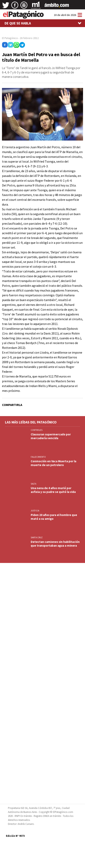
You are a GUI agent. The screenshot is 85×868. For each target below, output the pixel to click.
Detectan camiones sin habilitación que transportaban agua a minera (55, 544)
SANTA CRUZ (37, 537)
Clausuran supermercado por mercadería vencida (51, 436)
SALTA (33, 484)
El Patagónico (10, 38)
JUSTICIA (35, 511)
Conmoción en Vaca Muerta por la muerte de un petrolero (53, 463)
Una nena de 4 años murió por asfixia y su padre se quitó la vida (53, 490)
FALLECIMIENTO (38, 457)
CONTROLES (37, 430)
